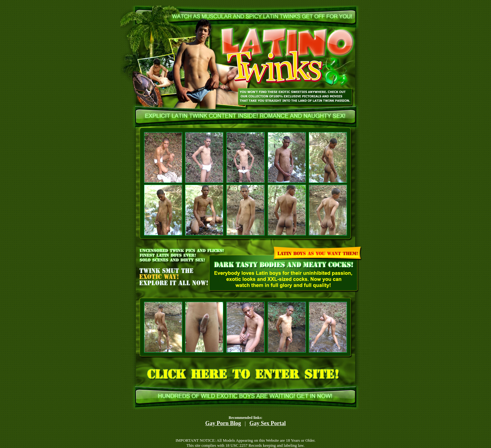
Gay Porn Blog (223, 423)
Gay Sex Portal (268, 423)
